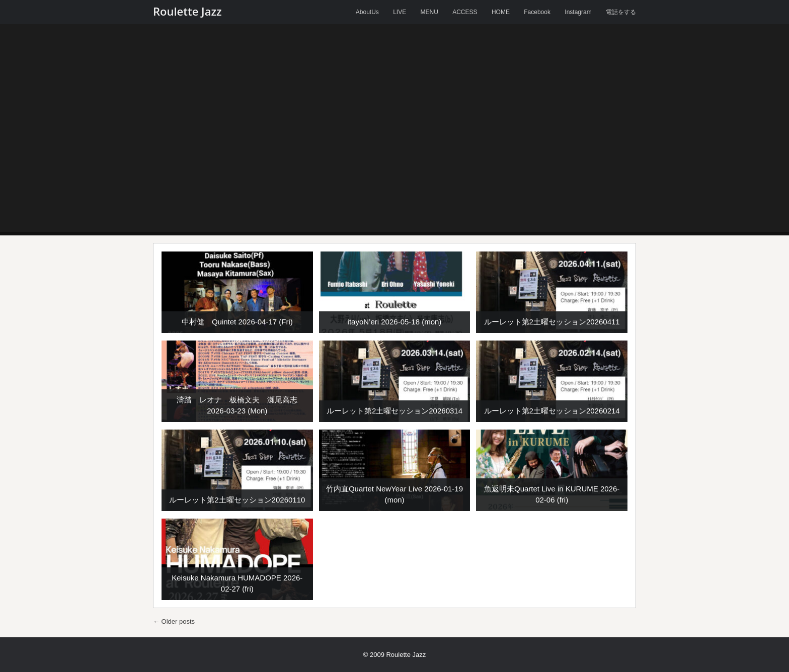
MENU (429, 12)
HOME (501, 12)
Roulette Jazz (187, 11)
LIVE (400, 12)
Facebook (537, 12)
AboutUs (367, 12)
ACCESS (465, 12)
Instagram (578, 12)
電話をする (621, 12)
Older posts (174, 621)
